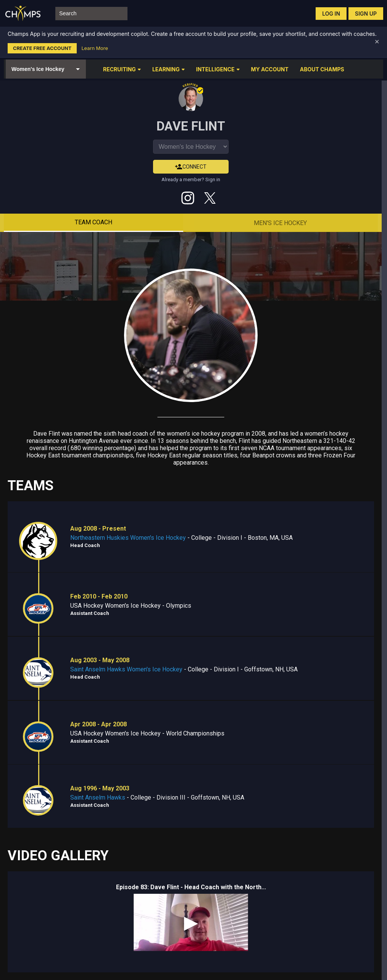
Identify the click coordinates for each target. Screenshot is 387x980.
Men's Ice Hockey (280, 223)
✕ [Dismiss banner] (377, 42)
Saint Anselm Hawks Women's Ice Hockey (126, 669)
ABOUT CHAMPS (322, 69)
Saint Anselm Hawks (98, 797)
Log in (331, 14)
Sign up (366, 14)
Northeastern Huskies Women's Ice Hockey (128, 538)
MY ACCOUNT (270, 69)
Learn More (94, 48)
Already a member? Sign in (191, 179)
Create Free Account (42, 48)
